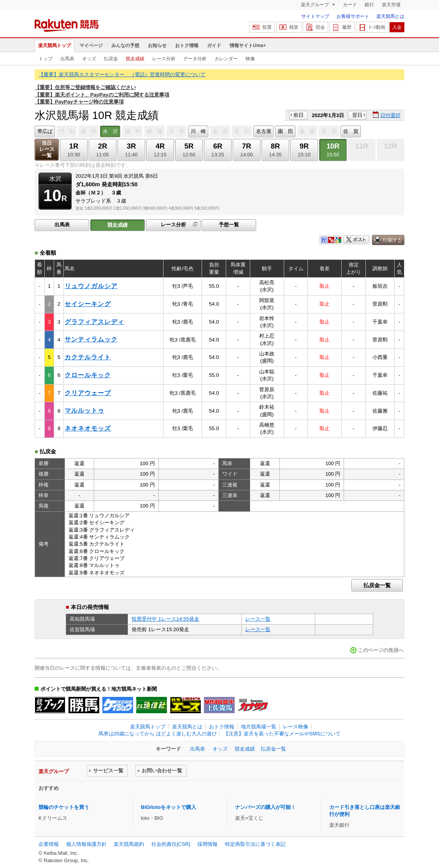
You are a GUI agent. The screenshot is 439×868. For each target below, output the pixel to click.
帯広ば (45, 131)
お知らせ (157, 45)
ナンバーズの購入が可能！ (265, 807)
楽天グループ (315, 5)
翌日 (357, 115)
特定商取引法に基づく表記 (255, 844)
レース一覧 (258, 619)
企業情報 (49, 844)
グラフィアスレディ (94, 322)
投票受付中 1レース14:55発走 (165, 619)
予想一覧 (229, 225)
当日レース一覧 (47, 149)
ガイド (214, 45)
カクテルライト (88, 357)
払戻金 (111, 59)
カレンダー (226, 59)
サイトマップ (315, 16)
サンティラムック (91, 339)
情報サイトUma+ (248, 45)
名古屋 (264, 131)
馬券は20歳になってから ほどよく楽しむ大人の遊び (158, 734)
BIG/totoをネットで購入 (169, 807)
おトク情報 (187, 45)
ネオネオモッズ (88, 428)
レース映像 (296, 727)
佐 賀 (351, 131)
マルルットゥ (84, 410)
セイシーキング (88, 304)
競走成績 (135, 59)
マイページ (91, 45)
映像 (250, 59)
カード (350, 5)
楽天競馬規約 (129, 844)
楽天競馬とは (390, 16)
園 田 (285, 131)
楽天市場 (391, 5)
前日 (299, 115)
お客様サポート (353, 16)
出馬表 (67, 59)
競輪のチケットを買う (64, 807)
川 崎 (198, 131)
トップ (46, 59)
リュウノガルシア (91, 286)
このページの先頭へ (381, 650)
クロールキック (88, 375)
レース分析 (164, 59)
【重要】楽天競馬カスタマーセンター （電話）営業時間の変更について (122, 74)
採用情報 (207, 844)
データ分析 (195, 59)
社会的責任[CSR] (171, 844)
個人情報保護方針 (86, 844)
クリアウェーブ (88, 393)
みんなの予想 (125, 45)
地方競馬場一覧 (259, 727)
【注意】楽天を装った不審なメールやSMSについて (282, 734)
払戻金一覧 (377, 585)
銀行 (369, 5)
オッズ (89, 59)
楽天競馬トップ (54, 45)
